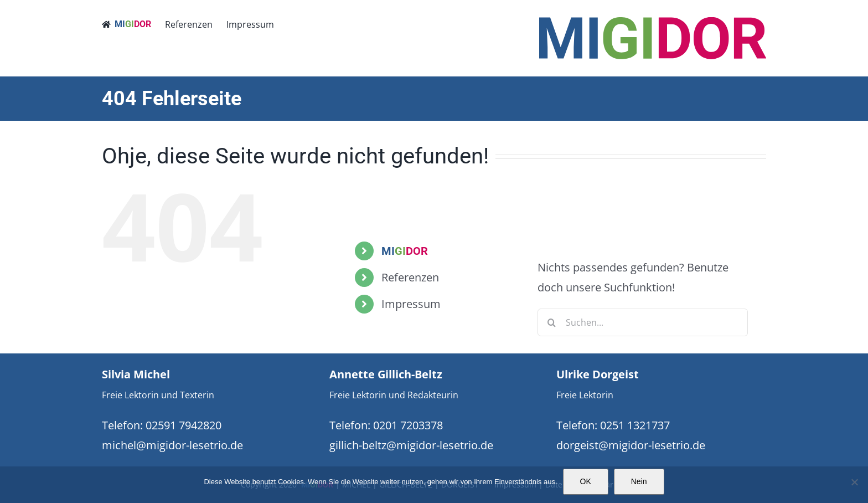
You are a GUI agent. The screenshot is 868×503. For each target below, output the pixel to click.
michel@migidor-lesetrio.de (172, 445)
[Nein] (854, 482)
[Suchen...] (643, 322)
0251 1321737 (635, 425)
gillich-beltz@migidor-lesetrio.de (411, 445)
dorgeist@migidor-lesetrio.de (631, 445)
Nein (639, 481)
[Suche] (551, 322)
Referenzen (410, 277)
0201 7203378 (408, 425)
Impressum (411, 304)
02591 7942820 (184, 425)
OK (586, 481)
